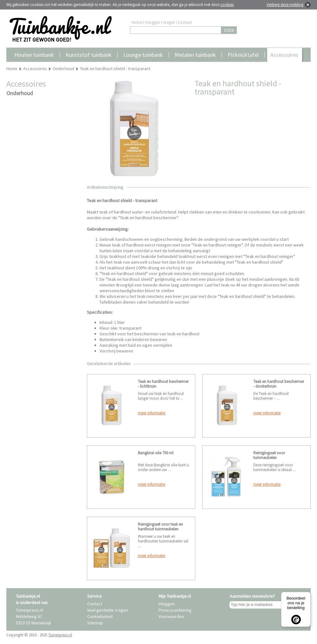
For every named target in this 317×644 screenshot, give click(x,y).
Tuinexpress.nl (60, 635)
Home (137, 22)
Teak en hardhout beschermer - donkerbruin (279, 384)
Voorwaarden (171, 616)
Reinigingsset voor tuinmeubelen (269, 455)
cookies (227, 5)
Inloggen (152, 22)
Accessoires (284, 55)
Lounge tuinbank (143, 55)
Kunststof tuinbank (89, 55)
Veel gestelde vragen (108, 610)
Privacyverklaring (175, 610)
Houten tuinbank (34, 55)
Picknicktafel (243, 55)
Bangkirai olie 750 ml (156, 453)
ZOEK (229, 30)
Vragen (169, 22)
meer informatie (152, 413)
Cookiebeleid (100, 616)
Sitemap (95, 623)
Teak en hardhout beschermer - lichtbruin (163, 384)
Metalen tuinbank (195, 55)
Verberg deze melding (285, 5)
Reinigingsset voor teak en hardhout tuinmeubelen (160, 527)
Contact (185, 22)
